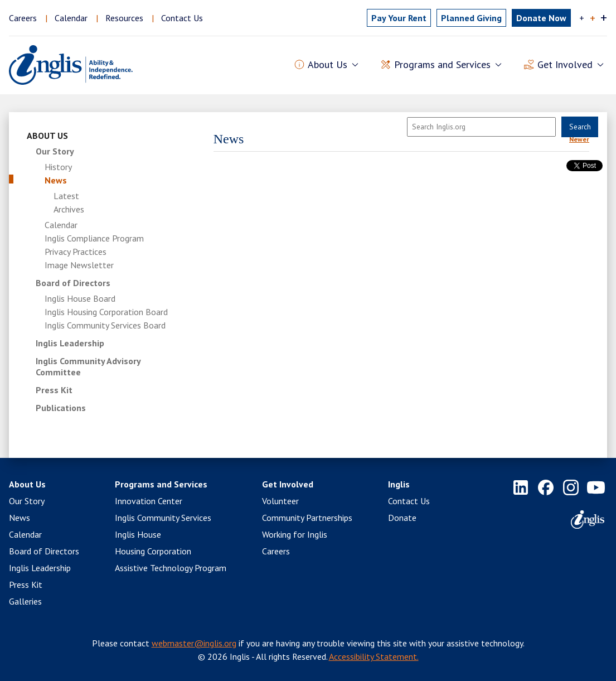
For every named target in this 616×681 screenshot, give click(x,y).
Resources (124, 18)
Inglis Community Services (163, 518)
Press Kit (54, 390)
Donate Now (541, 18)
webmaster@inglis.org (194, 643)
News (56, 180)
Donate (402, 518)
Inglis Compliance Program (94, 238)
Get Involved (288, 484)
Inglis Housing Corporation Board (106, 312)
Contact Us (182, 18)
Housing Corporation (153, 551)
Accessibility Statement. (374, 656)
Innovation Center (149, 501)
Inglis (399, 484)
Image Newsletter (79, 265)
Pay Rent (399, 18)
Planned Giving (471, 18)
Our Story (55, 151)
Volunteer (280, 501)
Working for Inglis (295, 534)
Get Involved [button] (565, 65)
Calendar (71, 18)
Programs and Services (161, 484)
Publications (61, 408)
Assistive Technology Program (171, 568)
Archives (69, 209)
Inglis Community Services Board (105, 325)
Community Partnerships (307, 518)
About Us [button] (328, 65)
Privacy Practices (76, 252)
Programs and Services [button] (442, 65)
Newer (579, 139)
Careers (23, 18)
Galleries (25, 601)
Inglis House (138, 534)
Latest (66, 196)
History (58, 167)
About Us (47, 136)
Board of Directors (73, 283)
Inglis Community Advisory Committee (88, 366)
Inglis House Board (80, 298)
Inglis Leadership (70, 343)
